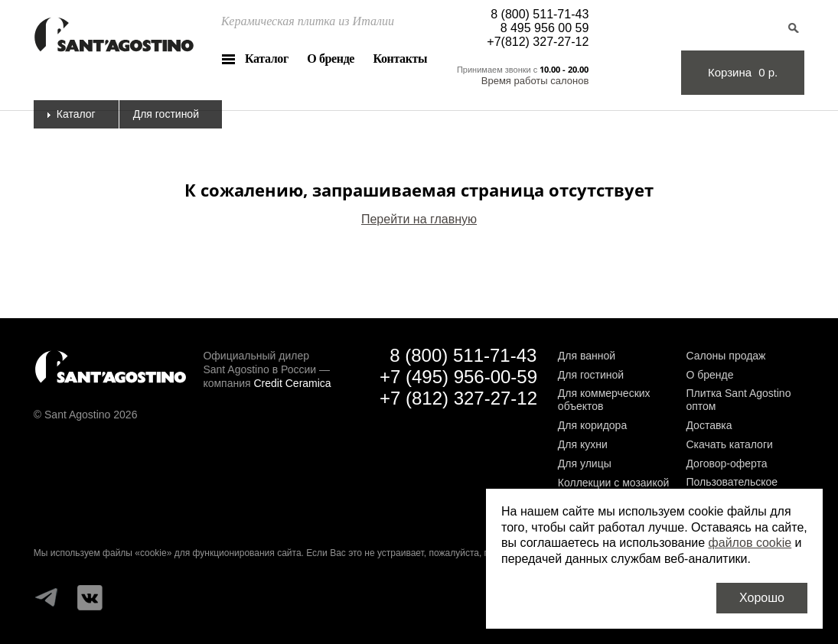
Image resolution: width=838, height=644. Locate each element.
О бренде (331, 59)
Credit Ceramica (293, 383)
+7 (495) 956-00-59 (458, 377)
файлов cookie (750, 543)
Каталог (267, 59)
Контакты (401, 59)
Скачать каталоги (729, 444)
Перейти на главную (419, 219)
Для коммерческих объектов (604, 400)
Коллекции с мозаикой (614, 483)
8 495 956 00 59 (545, 28)
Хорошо (762, 598)
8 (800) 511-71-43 (540, 14)
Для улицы (585, 463)
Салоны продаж (726, 356)
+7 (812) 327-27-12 (458, 398)
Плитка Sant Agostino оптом (738, 400)
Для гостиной (591, 375)
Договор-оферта (726, 463)
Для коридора (592, 425)
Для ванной (587, 356)
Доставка (709, 425)
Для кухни (583, 444)
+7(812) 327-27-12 (538, 42)
